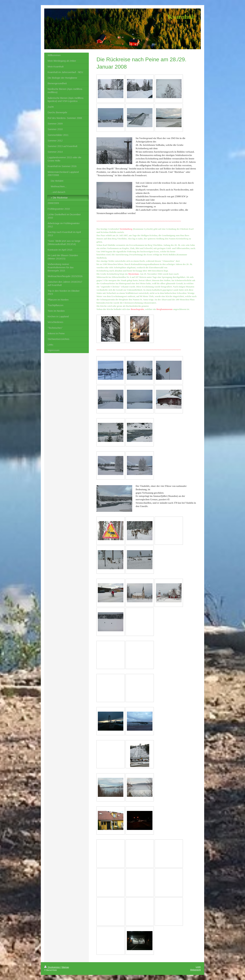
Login (198, 967)
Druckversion (52, 967)
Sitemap (65, 967)
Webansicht (195, 970)
